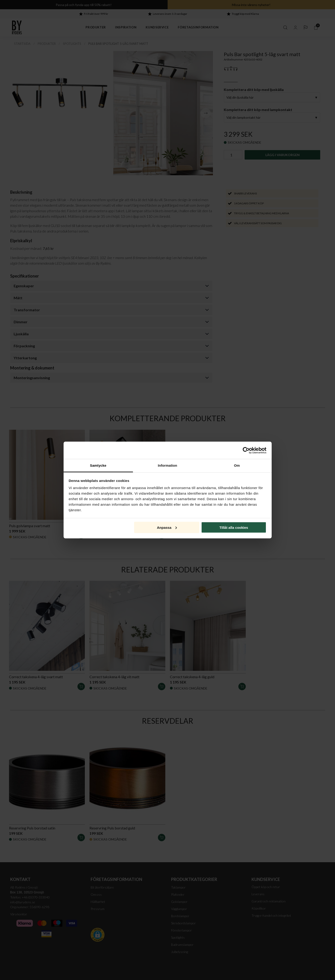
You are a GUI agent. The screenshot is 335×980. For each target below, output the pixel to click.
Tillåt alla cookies (234, 527)
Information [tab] (168, 465)
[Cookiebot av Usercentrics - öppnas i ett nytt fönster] (246, 450)
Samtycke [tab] (98, 465)
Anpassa (167, 527)
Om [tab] (237, 465)
